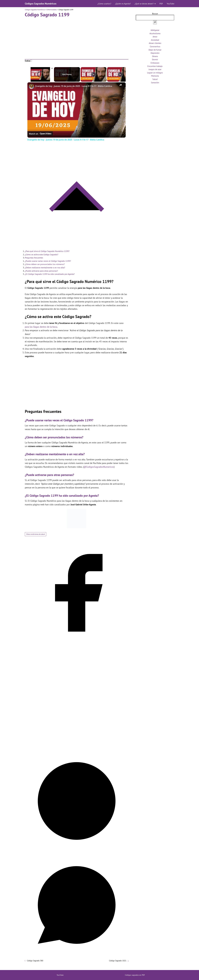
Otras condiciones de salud (36, 534)
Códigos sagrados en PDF (135, 975)
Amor (155, 37)
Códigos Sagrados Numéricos (41, 4)
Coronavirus (155, 46)
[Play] (94, 74)
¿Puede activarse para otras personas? (41, 271)
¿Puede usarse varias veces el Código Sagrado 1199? (48, 261)
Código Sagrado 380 (35, 961)
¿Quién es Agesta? (123, 4)
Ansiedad (155, 40)
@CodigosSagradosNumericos (99, 467)
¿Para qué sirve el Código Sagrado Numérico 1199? (47, 251)
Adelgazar (155, 30)
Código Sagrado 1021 (118, 961)
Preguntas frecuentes (34, 258)
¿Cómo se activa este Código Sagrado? (42, 254)
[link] (31, 86)
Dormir (155, 59)
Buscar (155, 14)
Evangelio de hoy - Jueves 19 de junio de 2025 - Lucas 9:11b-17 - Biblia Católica (74, 86)
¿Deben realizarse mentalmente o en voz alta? (45, 268)
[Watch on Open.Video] (40, 134)
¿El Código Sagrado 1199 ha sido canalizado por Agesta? (50, 274)
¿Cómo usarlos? (104, 4)
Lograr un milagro (155, 73)
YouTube (171, 4)
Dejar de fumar (155, 50)
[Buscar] (155, 22)
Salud (155, 79)
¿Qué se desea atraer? (144, 4)
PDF (161, 4)
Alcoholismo (155, 33)
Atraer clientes (155, 43)
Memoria (155, 76)
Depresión (155, 53)
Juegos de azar (155, 69)
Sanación (155, 82)
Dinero (155, 56)
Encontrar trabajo (155, 66)
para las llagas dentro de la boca (41, 327)
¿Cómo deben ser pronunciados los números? (45, 264)
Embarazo (155, 63)
